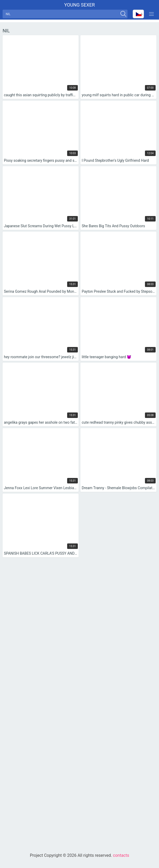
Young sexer (80, 5)
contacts (121, 855)
